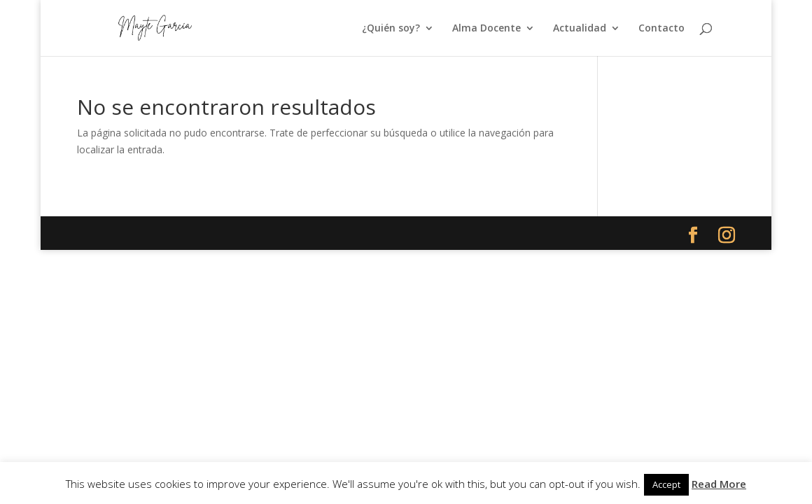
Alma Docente (486, 29)
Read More (719, 484)
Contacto (661, 29)
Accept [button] (666, 484)
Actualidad (580, 29)
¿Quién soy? (391, 29)
